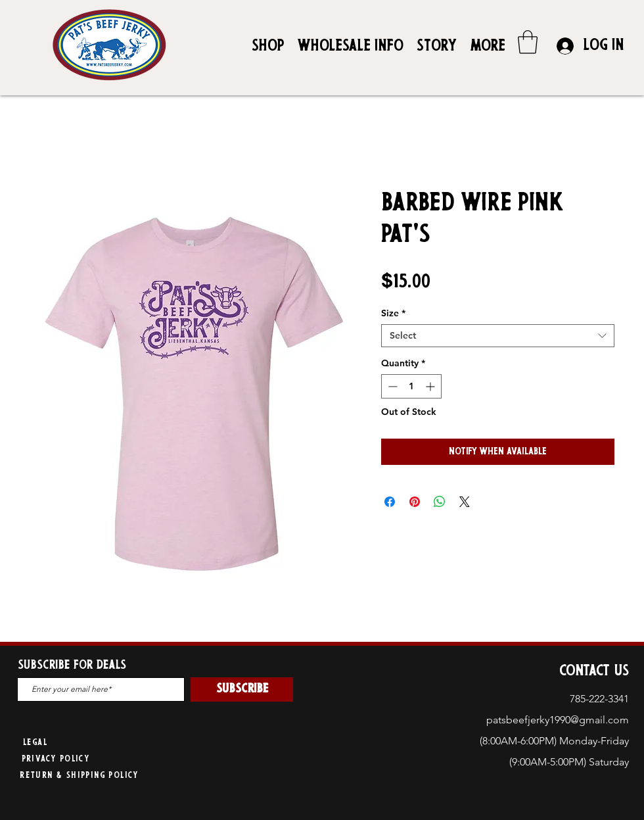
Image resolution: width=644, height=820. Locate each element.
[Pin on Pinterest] (415, 502)
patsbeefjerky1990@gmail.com (558, 720)
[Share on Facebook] (390, 502)
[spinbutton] (411, 386)
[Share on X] (465, 502)
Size (393, 313)
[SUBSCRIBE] (242, 689)
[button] (528, 42)
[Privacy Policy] (57, 760)
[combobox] (498, 336)
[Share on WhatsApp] (440, 502)
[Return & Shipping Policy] (80, 776)
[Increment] (431, 386)
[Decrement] (391, 386)
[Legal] (36, 743)
